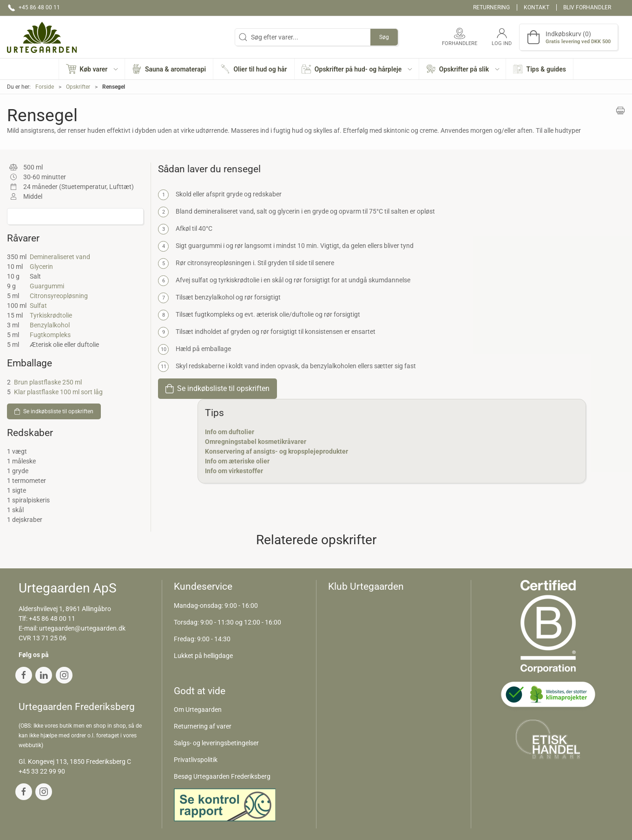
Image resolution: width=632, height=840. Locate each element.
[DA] (42, 37)
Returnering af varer (203, 726)
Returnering (491, 7)
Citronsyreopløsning (59, 296)
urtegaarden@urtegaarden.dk (82, 628)
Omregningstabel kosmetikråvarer (256, 442)
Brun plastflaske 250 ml (48, 382)
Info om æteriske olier (237, 461)
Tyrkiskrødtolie (51, 315)
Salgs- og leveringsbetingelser (216, 743)
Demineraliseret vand (60, 257)
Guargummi (47, 286)
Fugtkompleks (50, 335)
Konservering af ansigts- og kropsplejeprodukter (276, 451)
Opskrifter (78, 87)
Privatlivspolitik (196, 760)
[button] (92, 69)
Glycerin (41, 267)
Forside (45, 87)
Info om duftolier (230, 432)
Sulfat (38, 306)
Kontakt (537, 7)
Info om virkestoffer (234, 471)
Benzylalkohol (50, 325)
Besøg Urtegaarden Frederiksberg (222, 776)
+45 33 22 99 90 (42, 771)
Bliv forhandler (587, 7)
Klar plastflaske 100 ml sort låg (58, 392)
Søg (384, 37)
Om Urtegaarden (198, 710)
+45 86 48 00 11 (52, 619)
